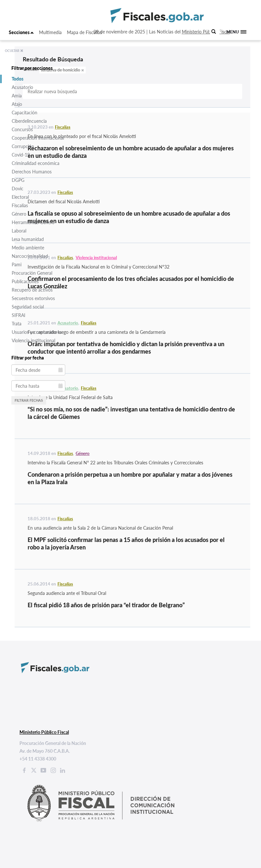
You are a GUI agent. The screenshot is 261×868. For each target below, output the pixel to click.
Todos (18, 79)
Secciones (21, 32)
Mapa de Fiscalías (84, 32)
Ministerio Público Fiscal (206, 32)
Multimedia (50, 32)
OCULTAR (14, 51)
